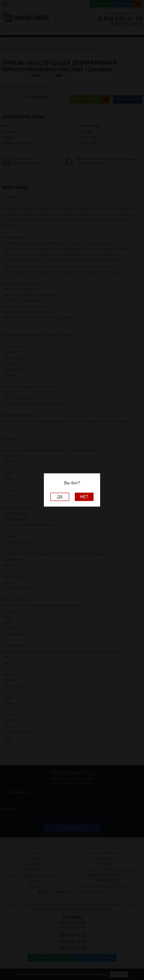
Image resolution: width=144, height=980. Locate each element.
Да (60, 497)
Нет (84, 497)
